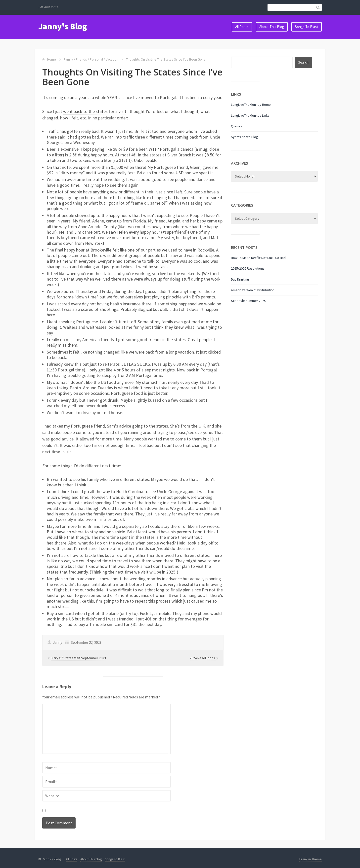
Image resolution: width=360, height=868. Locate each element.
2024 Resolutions (203, 658)
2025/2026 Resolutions (248, 268)
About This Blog (272, 27)
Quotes (237, 126)
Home (52, 59)
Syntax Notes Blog (245, 137)
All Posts (242, 27)
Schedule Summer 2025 (248, 301)
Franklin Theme (311, 859)
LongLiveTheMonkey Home (251, 105)
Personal (96, 59)
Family (68, 59)
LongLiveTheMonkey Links (250, 115)
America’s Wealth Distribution (253, 290)
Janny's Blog (63, 26)
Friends (81, 59)
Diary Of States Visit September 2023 (78, 658)
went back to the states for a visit (95, 111)
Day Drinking (240, 279)
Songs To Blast (307, 27)
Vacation (112, 59)
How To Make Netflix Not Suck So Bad (258, 258)
